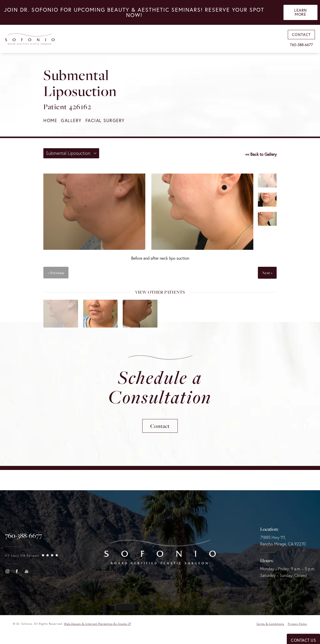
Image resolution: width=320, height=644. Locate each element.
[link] (24, 538)
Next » (267, 273)
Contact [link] (301, 36)
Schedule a (160, 388)
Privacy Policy (297, 626)
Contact (160, 428)
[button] (7, 573)
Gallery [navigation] (72, 120)
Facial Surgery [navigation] (107, 120)
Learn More (301, 13)
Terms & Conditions (270, 626)
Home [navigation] (51, 120)
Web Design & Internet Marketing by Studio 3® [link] (97, 626)
